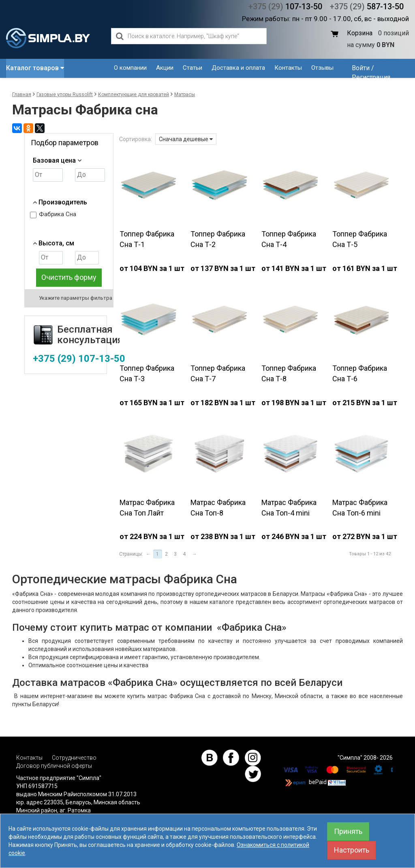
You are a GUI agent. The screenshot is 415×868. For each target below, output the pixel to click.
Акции (165, 68)
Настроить (352, 850)
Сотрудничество (74, 758)
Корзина (360, 33)
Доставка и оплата (238, 68)
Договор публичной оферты (54, 766)
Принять (348, 831)
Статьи (193, 68)
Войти (361, 68)
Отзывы (322, 68)
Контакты (288, 68)
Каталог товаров (35, 68)
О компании (130, 68)
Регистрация (371, 77)
